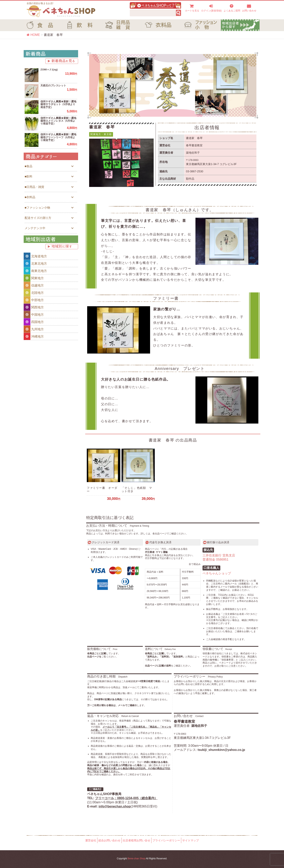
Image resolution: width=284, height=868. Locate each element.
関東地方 (34, 278)
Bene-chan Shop (136, 859)
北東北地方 (35, 263)
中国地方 (34, 315)
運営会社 (91, 840)
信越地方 (34, 285)
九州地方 (34, 329)
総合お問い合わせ (109, 840)
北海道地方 (35, 256)
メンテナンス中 (35, 228)
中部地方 (34, 300)
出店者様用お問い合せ (136, 840)
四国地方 (34, 322)
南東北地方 (35, 271)
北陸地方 (34, 293)
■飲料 (28, 176)
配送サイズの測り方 (38, 218)
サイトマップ (191, 840)
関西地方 (34, 307)
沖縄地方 (34, 336)
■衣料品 (30, 197)
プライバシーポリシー (166, 840)
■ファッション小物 (37, 208)
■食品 (28, 166)
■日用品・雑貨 (34, 187)
